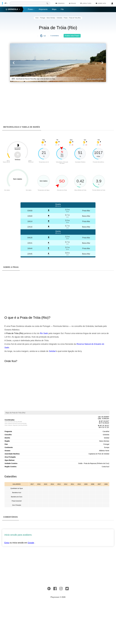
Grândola (59, 18)
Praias (31, 9)
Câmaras (60, 3)
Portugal (43, 18)
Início (37, 18)
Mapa (54, 9)
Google (31, 543)
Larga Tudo (86, 3)
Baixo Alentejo (51, 18)
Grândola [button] (13, 9)
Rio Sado (44, 333)
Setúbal (52, 351)
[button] (34, 63)
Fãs (62, 9)
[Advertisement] (58, 100)
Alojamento (43, 9)
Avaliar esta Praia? (72, 36)
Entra (7, 543)
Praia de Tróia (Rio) (75, 18)
